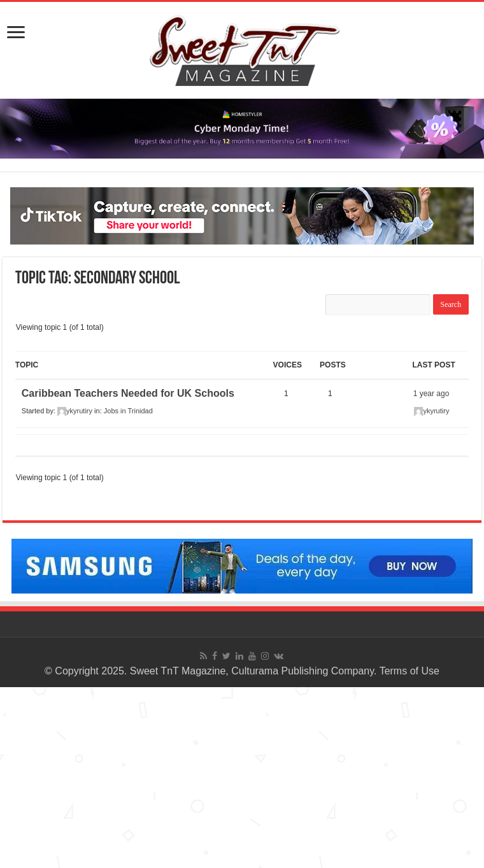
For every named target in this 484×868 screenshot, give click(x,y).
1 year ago (431, 394)
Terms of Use (409, 671)
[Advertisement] (242, 776)
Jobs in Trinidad (128, 411)
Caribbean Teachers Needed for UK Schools (128, 393)
